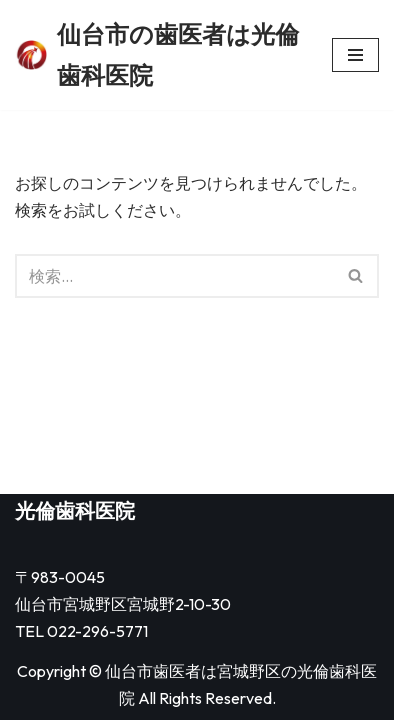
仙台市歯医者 (153, 671)
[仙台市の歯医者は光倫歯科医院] (158, 55)
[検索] (174, 276)
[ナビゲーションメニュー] (355, 55)
